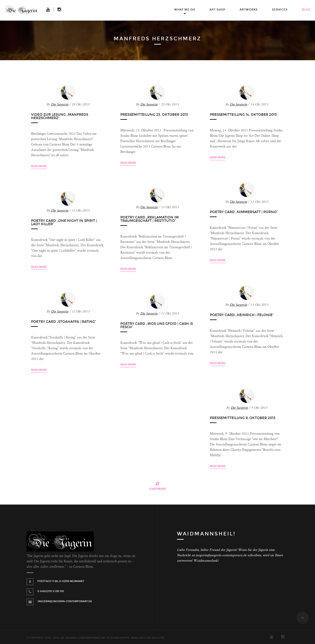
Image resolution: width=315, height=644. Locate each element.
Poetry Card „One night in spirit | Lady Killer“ (64, 222)
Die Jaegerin (60, 105)
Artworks (249, 10)
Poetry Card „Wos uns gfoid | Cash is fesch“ (157, 325)
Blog (306, 10)
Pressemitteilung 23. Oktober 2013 (154, 115)
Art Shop (217, 10)
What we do (185, 10)
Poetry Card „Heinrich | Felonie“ (242, 315)
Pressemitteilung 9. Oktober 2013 (243, 418)
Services (280, 10)
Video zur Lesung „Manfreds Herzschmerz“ (60, 116)
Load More (158, 489)
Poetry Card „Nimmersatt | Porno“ (244, 212)
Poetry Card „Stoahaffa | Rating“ (64, 322)
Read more (39, 166)
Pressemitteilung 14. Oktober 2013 (243, 115)
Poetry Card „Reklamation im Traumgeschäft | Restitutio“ (150, 219)
